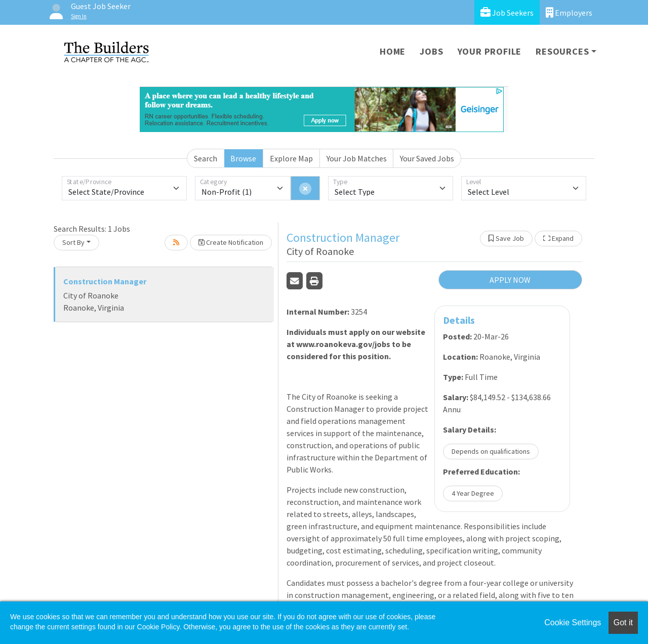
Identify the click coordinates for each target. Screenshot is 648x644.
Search (206, 158)
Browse (243, 158)
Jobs (431, 51)
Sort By (73, 242)
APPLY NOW (510, 280)
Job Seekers (507, 12)
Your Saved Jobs (427, 158)
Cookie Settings (573, 622)
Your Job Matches (357, 158)
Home (393, 51)
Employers (569, 12)
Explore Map (291, 158)
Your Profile (490, 51)
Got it (623, 622)
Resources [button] (562, 51)
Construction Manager (105, 281)
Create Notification (231, 242)
